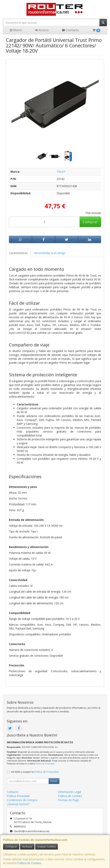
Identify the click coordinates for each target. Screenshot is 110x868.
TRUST (61, 172)
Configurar (11, 847)
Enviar (54, 781)
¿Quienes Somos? (18, 804)
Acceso (42, 30)
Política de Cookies (29, 863)
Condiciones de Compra (22, 800)
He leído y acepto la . (35, 772)
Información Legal (70, 792)
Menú (16, 30)
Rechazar (27, 847)
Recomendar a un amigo (50, 253)
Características (18, 253)
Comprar (90, 222)
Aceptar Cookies (47, 847)
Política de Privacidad (45, 764)
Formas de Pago (69, 800)
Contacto (70, 30)
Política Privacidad (18, 796)
